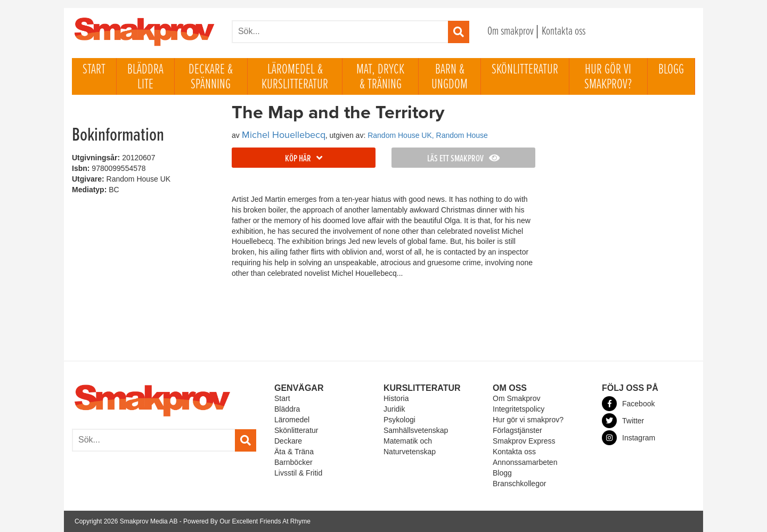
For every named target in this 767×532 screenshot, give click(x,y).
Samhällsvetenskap (416, 430)
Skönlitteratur (525, 70)
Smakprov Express (524, 441)
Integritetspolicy (519, 409)
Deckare (288, 441)
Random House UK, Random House (428, 135)
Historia (396, 398)
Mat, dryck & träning (380, 77)
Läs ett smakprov (463, 159)
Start (94, 70)
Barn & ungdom (450, 77)
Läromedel (292, 420)
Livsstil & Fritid (298, 473)
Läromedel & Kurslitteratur (295, 77)
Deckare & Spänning (211, 77)
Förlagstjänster (517, 430)
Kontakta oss (564, 32)
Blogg (671, 70)
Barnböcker (293, 462)
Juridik (394, 409)
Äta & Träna (294, 452)
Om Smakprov (516, 398)
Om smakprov (511, 32)
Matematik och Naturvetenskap (410, 446)
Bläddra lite (145, 77)
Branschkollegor (519, 484)
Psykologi (399, 420)
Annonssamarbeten (525, 462)
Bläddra (287, 409)
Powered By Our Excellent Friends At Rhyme (247, 521)
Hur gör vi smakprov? (608, 77)
